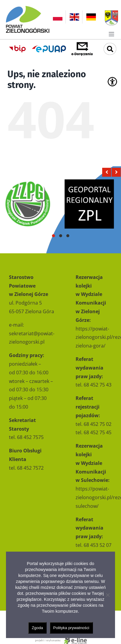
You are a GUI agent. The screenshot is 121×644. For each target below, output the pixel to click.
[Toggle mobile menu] (112, 34)
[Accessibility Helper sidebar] (112, 82)
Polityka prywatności (71, 628)
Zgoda (37, 628)
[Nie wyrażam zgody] (108, 595)
